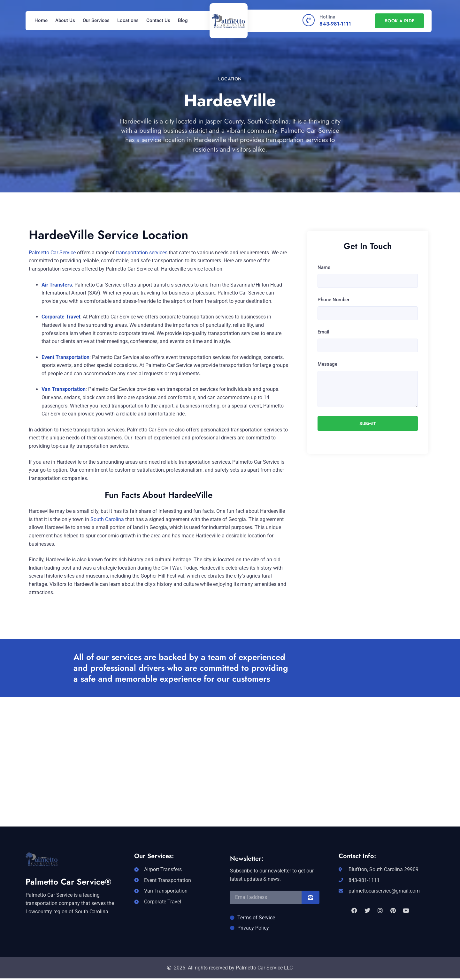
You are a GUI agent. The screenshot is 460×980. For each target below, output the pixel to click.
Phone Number (333, 300)
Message (327, 364)
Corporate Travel (61, 317)
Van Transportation (64, 389)
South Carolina (107, 519)
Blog (183, 20)
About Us (65, 20)
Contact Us (158, 20)
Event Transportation (65, 357)
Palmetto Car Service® (69, 882)
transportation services (142, 253)
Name (324, 267)
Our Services (96, 20)
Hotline (327, 17)
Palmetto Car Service (52, 253)
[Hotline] (309, 20)
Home (41, 20)
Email (323, 332)
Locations (128, 20)
